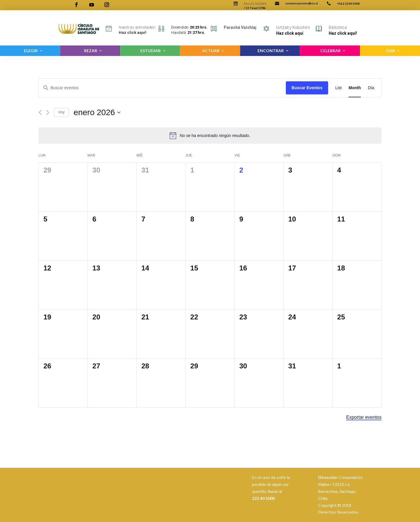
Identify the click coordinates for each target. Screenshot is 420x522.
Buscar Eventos (307, 88)
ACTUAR (211, 51)
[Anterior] (40, 113)
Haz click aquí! (343, 33)
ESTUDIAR (150, 51)
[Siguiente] (48, 113)
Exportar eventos (364, 417)
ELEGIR (31, 51)
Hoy (61, 112)
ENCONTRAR (271, 51)
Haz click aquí (290, 33)
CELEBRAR (330, 51)
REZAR (91, 51)
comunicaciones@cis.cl (302, 3)
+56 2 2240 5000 (348, 3)
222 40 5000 (263, 498)
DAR (391, 51)
